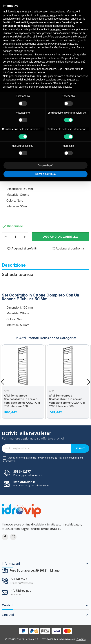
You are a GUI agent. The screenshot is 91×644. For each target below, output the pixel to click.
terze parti (55, 29)
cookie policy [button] (67, 26)
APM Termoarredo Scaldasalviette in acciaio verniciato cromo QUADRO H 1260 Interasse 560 (67, 401)
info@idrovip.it (24, 482)
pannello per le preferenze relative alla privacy (45, 87)
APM (7, 391)
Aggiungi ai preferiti (22, 248)
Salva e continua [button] (45, 174)
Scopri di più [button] (46, 165)
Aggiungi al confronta (68, 248)
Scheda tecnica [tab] (18, 274)
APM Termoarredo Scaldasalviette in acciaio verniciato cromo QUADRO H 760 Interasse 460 (22, 401)
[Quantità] (15, 237)
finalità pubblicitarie (24, 44)
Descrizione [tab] (14, 265)
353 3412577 (22, 472)
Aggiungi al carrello (61, 237)
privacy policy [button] (48, 15)
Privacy (41, 458)
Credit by (81, 639)
